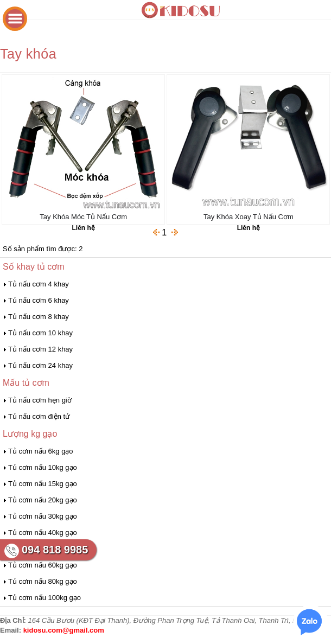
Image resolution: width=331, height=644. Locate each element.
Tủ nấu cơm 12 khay (40, 349)
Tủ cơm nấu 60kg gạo (43, 565)
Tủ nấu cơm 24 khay (40, 365)
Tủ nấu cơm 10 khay (40, 333)
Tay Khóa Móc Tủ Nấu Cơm (83, 217)
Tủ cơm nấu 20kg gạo (43, 500)
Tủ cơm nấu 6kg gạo (41, 451)
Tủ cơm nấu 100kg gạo (44, 598)
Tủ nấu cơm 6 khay (39, 300)
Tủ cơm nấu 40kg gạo (43, 533)
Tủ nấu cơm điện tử (39, 416)
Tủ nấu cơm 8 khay (39, 317)
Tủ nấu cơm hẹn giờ (40, 400)
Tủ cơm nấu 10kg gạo (43, 467)
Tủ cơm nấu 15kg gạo (43, 484)
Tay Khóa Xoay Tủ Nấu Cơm (249, 217)
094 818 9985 (55, 550)
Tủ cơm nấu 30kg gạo (43, 516)
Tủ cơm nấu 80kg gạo (43, 581)
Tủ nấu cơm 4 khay (39, 284)
